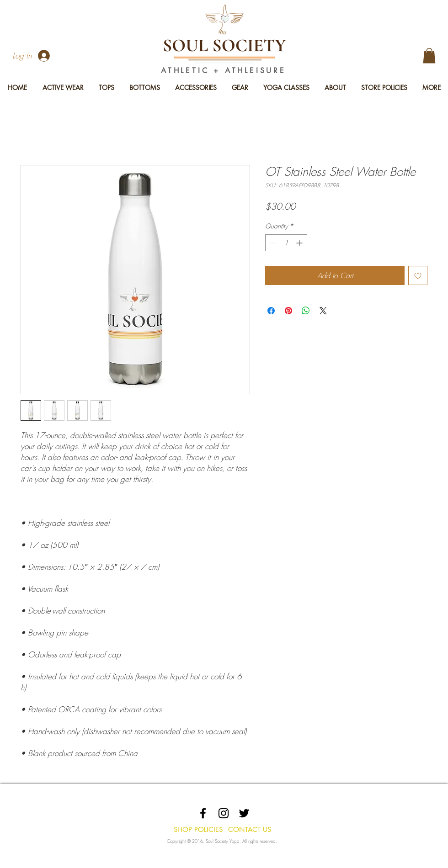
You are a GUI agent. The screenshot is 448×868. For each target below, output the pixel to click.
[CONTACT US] (249, 829)
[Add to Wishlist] (418, 275)
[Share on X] (323, 311)
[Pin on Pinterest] (288, 311)
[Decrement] (272, 243)
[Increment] (300, 243)
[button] (429, 56)
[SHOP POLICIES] (198, 829)
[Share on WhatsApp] (306, 311)
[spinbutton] (286, 243)
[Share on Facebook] (271, 311)
